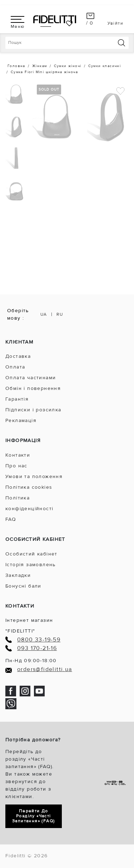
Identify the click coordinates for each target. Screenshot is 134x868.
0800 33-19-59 (39, 640)
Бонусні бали (23, 586)
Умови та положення (34, 476)
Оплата (15, 367)
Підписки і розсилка (33, 410)
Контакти (18, 455)
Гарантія (17, 399)
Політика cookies (29, 487)
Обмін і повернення (33, 388)
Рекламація (21, 420)
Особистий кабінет (31, 554)
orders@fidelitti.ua (45, 669)
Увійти (115, 23)
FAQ (11, 519)
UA (44, 314)
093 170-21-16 (37, 648)
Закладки (18, 575)
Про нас (16, 466)
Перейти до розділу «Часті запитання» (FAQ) (33, 816)
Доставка (18, 356)
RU (60, 314)
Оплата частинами (31, 378)
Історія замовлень (31, 565)
